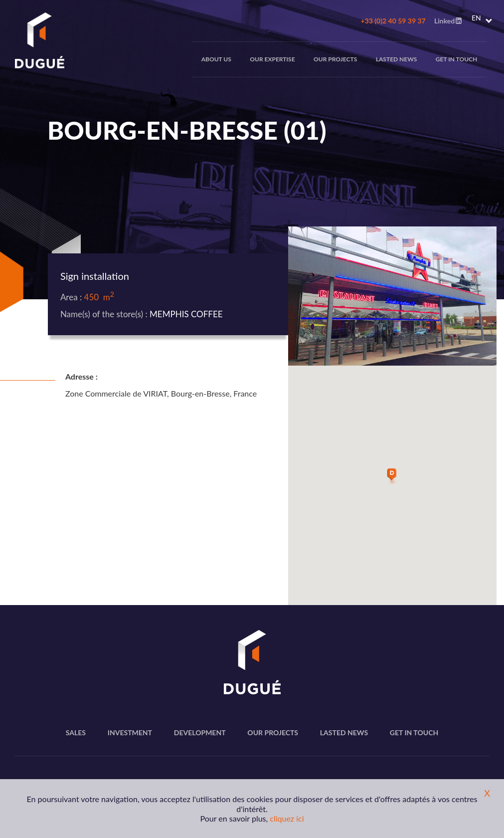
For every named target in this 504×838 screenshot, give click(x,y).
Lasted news (397, 59)
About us (216, 59)
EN (476, 18)
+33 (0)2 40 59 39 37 (393, 21)
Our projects (335, 59)
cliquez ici (287, 818)
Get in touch (456, 59)
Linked (448, 21)
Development (200, 733)
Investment (130, 733)
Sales (76, 733)
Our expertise (272, 59)
